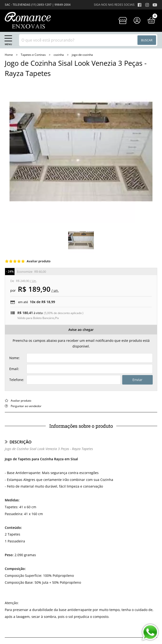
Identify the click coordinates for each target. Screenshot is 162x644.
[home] (28, 20)
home (9, 55)
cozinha (59, 55)
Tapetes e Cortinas (34, 55)
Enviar (137, 380)
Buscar (147, 40)
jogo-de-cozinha (82, 55)
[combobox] (88, 40)
